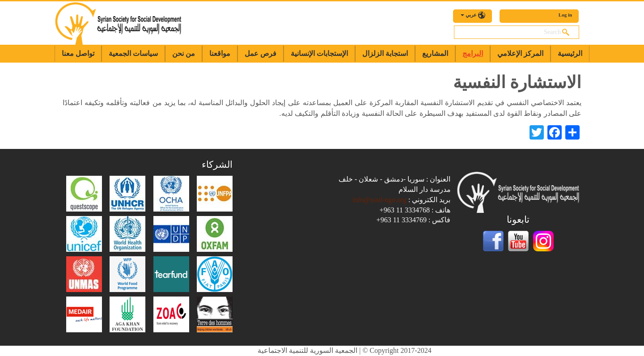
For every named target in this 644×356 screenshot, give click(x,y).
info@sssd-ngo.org (379, 200)
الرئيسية (570, 53)
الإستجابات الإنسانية (319, 53)
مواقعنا (220, 53)
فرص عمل (261, 53)
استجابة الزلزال (385, 53)
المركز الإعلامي (520, 53)
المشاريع (435, 53)
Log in (565, 15)
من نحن (184, 53)
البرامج (473, 53)
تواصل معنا (78, 53)
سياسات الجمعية (133, 53)
